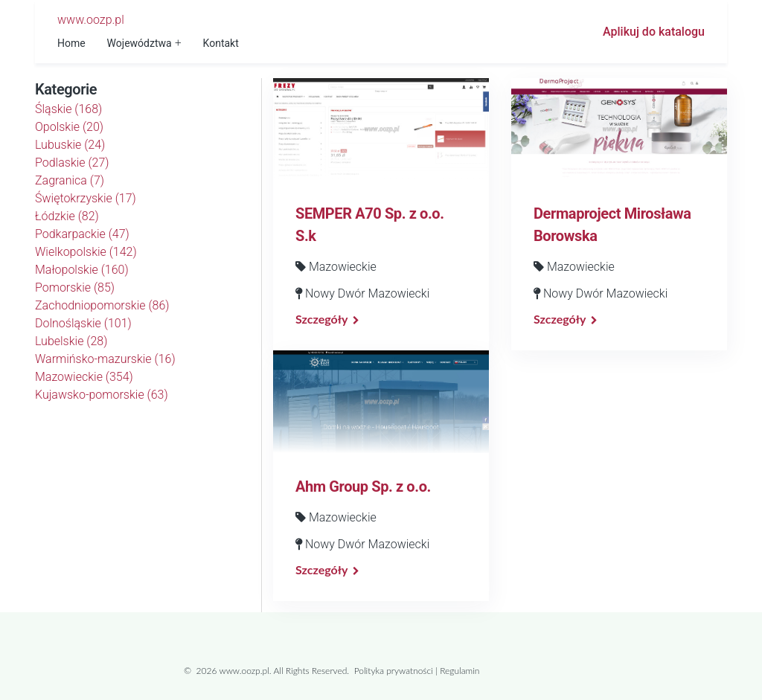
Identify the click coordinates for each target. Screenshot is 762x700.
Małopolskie (82, 270)
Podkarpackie (82, 234)
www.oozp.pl (91, 20)
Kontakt (221, 43)
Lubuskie (70, 145)
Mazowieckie (84, 377)
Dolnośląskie (83, 323)
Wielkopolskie (86, 252)
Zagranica (70, 180)
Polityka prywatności (394, 671)
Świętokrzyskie (86, 198)
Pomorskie (75, 288)
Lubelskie (71, 341)
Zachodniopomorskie (102, 305)
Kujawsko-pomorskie (102, 395)
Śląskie (68, 109)
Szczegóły (321, 319)
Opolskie (69, 127)
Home (71, 43)
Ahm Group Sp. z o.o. (363, 487)
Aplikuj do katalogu (654, 32)
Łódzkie (67, 216)
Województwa (140, 43)
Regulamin (460, 671)
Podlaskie (72, 163)
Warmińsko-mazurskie (105, 359)
